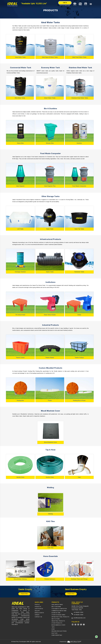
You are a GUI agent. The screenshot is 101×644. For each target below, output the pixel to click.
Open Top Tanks (79, 229)
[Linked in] (75, 625)
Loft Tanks (20, 229)
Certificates (39, 609)
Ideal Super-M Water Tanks (50, 57)
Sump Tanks (50, 229)
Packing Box (20, 401)
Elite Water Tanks (20, 98)
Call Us (65, 3)
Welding (50, 514)
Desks (79, 315)
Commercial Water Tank (59, 611)
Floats (50, 401)
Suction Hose (50, 477)
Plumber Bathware (50, 579)
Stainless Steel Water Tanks (80, 98)
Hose (53, 629)
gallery (37, 611)
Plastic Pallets (50, 358)
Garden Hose (20, 477)
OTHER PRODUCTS (57, 623)
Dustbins (79, 143)
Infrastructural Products (60, 617)
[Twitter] (81, 625)
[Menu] (91, 4)
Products (38, 607)
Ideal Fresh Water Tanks (79, 57)
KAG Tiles (50, 548)
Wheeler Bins (50, 143)
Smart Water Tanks (50, 98)
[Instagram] (78, 625)
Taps (79, 477)
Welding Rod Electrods (59, 631)
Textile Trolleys (79, 358)
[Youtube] (84, 625)
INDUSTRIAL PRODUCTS (58, 621)
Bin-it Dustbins (56, 607)
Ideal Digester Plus (50, 186)
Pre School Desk (20, 315)
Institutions (56, 619)
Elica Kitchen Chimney (20, 579)
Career (37, 615)
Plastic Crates (20, 358)
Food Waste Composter (79, 186)
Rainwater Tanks (79, 272)
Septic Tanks (50, 272)
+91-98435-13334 (78, 613)
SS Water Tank (56, 613)
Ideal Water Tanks (20, 57)
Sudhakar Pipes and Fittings (79, 579)
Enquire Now (24, 594)
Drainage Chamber (20, 272)
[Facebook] (73, 625)
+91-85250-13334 (78, 615)
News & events (39, 613)
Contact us (38, 617)
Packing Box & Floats (79, 401)
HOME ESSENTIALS (57, 635)
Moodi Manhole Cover (50, 442)
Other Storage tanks (58, 615)
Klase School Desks (50, 315)
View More (15, 625)
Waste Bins (20, 143)
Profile (37, 605)
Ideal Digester (20, 186)
